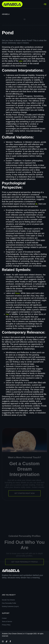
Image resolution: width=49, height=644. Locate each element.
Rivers (18, 293)
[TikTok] (7, 641)
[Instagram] (3, 641)
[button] (24, 19)
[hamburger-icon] (45, 4)
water (21, 61)
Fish (7, 314)
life (36, 204)
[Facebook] (10, 641)
